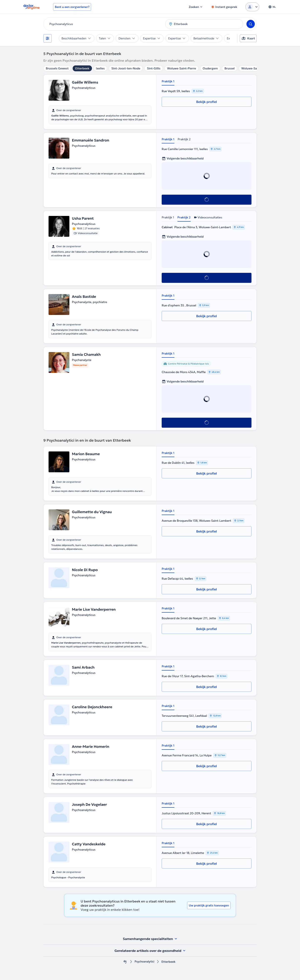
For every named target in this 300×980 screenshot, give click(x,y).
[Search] (251, 24)
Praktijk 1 (168, 81)
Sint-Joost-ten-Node (126, 68)
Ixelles (100, 68)
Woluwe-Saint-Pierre (182, 68)
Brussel (229, 68)
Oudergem (210, 68)
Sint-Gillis (154, 68)
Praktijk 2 (184, 139)
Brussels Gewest (57, 68)
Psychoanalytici (145, 962)
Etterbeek (82, 68)
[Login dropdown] (252, 7)
